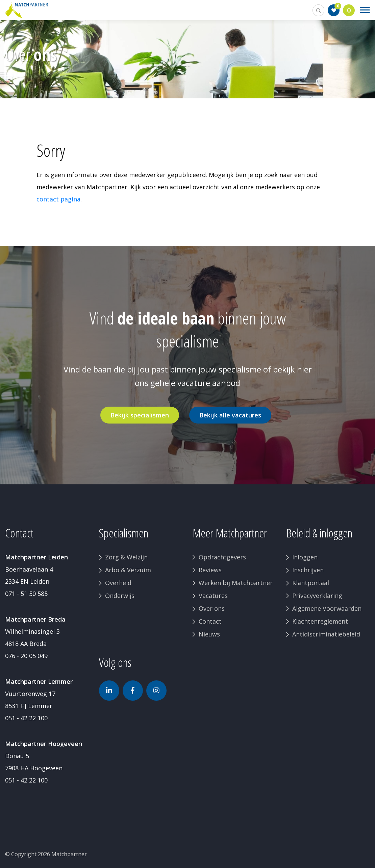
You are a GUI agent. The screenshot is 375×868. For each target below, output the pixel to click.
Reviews (210, 570)
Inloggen (305, 557)
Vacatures (213, 596)
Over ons (212, 608)
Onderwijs (120, 596)
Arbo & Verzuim (128, 570)
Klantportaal (311, 583)
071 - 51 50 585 (26, 594)
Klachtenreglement (320, 621)
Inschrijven (308, 570)
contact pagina (58, 199)
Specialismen (124, 533)
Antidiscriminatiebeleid (326, 634)
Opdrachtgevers (222, 557)
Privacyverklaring (317, 596)
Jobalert (349, 10)
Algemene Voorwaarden (327, 608)
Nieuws (209, 634)
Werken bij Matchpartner (236, 583)
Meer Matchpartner (230, 533)
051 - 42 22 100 (26, 718)
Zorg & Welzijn (126, 557)
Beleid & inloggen (319, 533)
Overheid (118, 583)
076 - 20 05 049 (26, 656)
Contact (210, 621)
